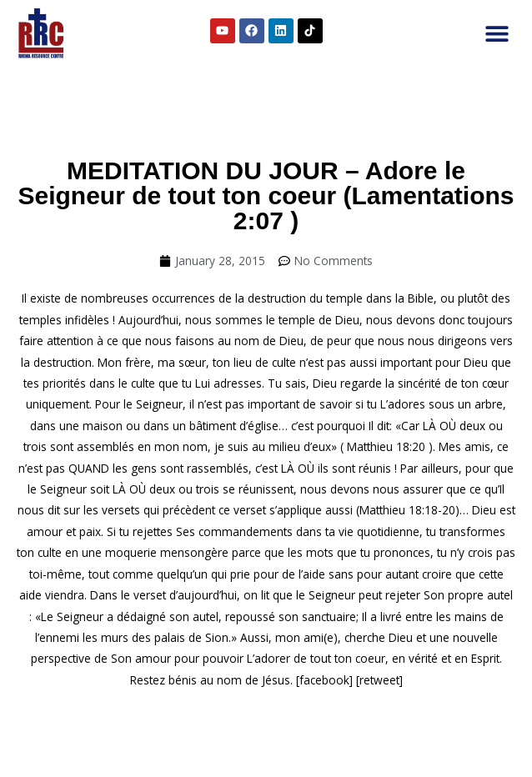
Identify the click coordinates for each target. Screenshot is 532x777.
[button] (497, 34)
